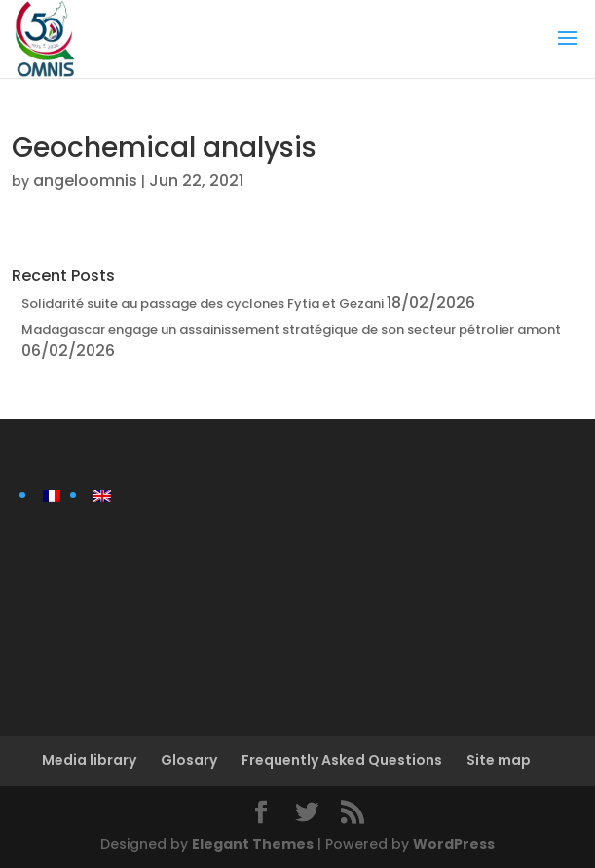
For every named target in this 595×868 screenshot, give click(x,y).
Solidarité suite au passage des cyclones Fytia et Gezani (203, 303)
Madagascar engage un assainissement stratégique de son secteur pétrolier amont (291, 330)
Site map (499, 760)
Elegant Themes (253, 844)
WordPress (454, 844)
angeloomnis (85, 181)
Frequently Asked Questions (342, 760)
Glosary (189, 760)
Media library (89, 760)
